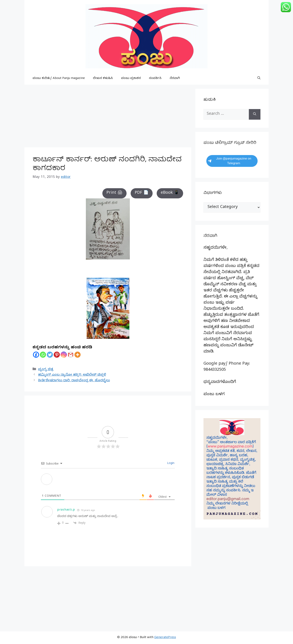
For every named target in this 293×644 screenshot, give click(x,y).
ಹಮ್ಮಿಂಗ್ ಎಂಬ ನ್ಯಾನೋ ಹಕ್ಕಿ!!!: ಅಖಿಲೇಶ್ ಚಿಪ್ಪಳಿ (72, 375)
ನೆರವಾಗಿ (175, 79)
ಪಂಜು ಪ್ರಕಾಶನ (131, 79)
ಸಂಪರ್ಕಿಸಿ (155, 79)
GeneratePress (165, 638)
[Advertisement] (108, 117)
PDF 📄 (142, 193)
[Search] (255, 114)
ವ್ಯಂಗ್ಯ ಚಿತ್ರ (46, 370)
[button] (259, 79)
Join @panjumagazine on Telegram (230, 161)
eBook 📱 (170, 193)
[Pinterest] (57, 355)
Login (170, 464)
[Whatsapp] (43, 355)
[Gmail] (71, 355)
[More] (78, 355)
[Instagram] (64, 355)
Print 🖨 (114, 193)
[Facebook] (36, 355)
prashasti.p (66, 510)
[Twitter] (50, 355)
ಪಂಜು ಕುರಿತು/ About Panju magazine (59, 79)
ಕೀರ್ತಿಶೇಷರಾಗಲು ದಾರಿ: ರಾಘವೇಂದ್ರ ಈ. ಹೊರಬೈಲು (74, 381)
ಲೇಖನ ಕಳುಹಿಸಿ (103, 79)
